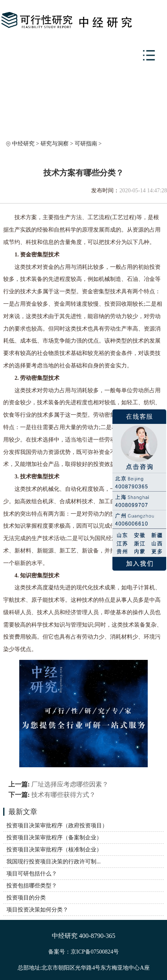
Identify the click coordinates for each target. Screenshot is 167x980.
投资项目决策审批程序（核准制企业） (54, 850)
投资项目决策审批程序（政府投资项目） (57, 826)
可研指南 (86, 144)
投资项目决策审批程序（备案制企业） (54, 838)
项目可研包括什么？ (32, 874)
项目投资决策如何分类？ (37, 910)
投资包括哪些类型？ (32, 886)
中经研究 (23, 144)
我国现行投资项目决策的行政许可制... (54, 862)
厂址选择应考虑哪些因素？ (70, 784)
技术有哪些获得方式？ (63, 795)
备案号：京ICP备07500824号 (83, 952)
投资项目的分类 (26, 898)
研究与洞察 (55, 144)
